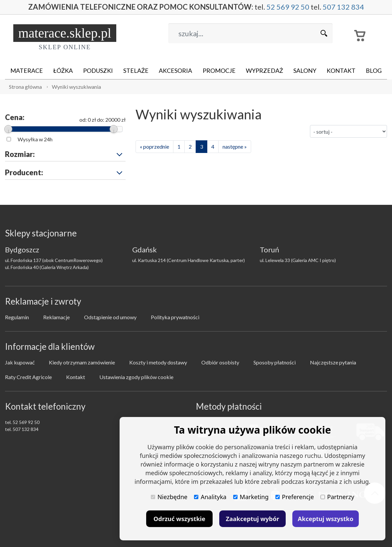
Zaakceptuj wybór (252, 519)
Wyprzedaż (264, 70)
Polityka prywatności (175, 317)
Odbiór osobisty (220, 362)
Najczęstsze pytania (333, 362)
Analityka (210, 497)
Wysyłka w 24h (35, 139)
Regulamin (17, 317)
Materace (27, 70)
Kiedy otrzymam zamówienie (82, 362)
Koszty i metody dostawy (158, 362)
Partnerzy (337, 497)
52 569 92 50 (288, 7)
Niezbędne (169, 497)
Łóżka (63, 70)
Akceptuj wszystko (325, 519)
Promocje (219, 70)
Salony (305, 70)
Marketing (251, 497)
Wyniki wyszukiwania (76, 87)
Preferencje (295, 497)
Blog (374, 70)
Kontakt (341, 70)
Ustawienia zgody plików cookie (136, 377)
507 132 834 (343, 7)
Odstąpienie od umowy (110, 317)
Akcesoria (175, 70)
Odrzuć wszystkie (179, 519)
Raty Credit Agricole (28, 377)
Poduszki (98, 70)
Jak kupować (20, 362)
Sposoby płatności (275, 362)
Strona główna (25, 87)
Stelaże (136, 70)
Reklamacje (56, 317)
